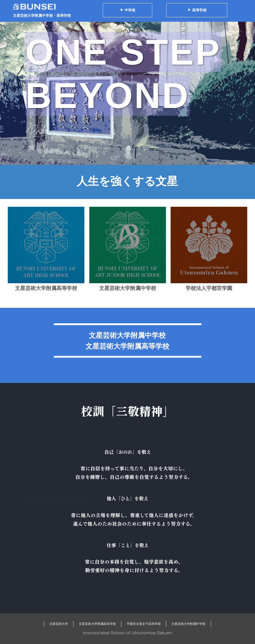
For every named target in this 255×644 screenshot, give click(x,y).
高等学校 (197, 10)
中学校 (128, 10)
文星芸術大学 (59, 624)
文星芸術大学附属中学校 (188, 624)
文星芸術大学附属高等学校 (97, 624)
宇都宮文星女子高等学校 (144, 624)
